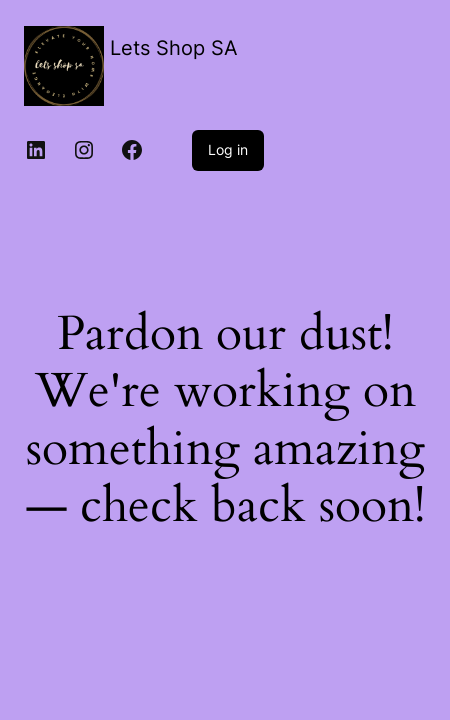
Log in (228, 149)
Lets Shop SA (174, 48)
